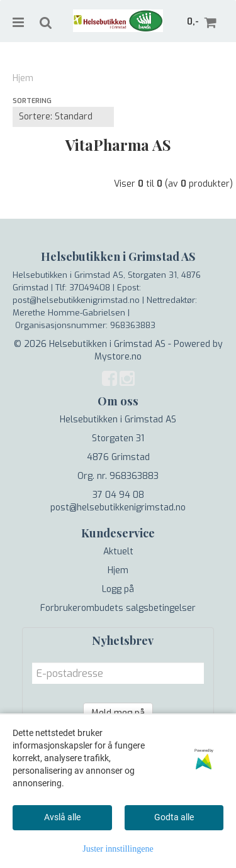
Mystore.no (118, 357)
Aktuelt (118, 552)
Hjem (23, 78)
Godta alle (174, 817)
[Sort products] (63, 117)
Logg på (118, 589)
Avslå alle (62, 817)
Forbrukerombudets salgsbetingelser (118, 608)
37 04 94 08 (118, 495)
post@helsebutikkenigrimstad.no (118, 508)
